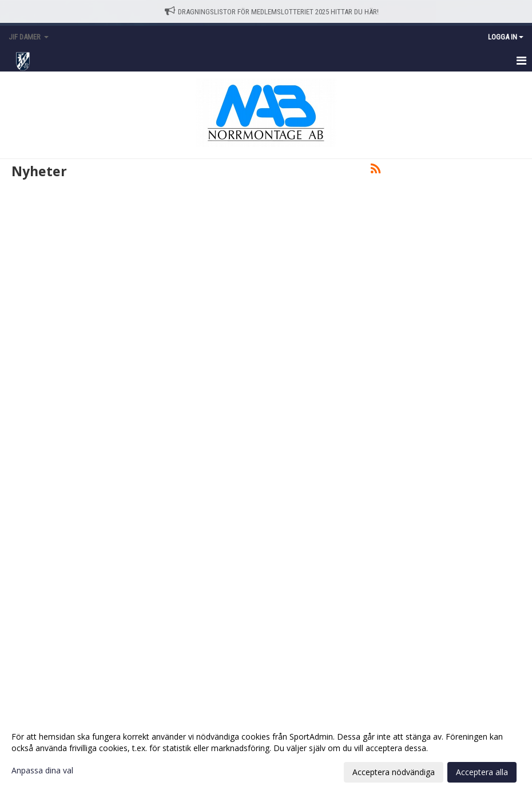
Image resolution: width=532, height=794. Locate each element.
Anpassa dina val (42, 771)
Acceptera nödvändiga (394, 772)
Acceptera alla (482, 772)
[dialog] (266, 754)
